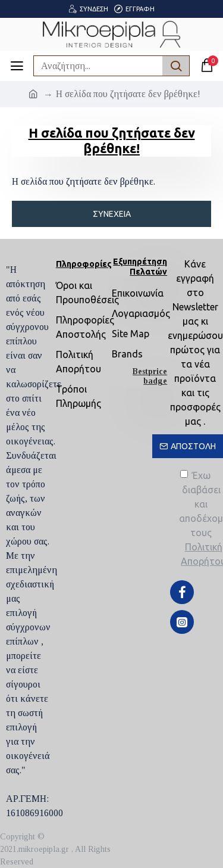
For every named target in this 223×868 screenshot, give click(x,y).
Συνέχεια (112, 214)
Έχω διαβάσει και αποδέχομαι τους (201, 519)
